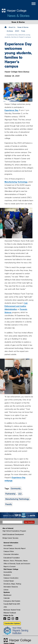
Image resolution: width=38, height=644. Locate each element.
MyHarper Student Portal (12, 610)
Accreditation (8, 546)
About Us (12, 27)
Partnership (10, 494)
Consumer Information (11, 554)
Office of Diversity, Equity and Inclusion (17, 564)
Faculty (9, 504)
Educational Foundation (12, 558)
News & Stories (18, 16)
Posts (23, 31)
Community (16, 488)
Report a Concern (10, 567)
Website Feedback (10, 613)
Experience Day (11, 110)
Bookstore (7, 575)
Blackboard (7, 595)
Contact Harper (9, 581)
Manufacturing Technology (16, 182)
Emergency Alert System (12, 601)
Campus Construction (11, 578)
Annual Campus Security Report (14, 548)
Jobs (5, 607)
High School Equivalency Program (14, 531)
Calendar (7, 598)
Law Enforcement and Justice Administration (16, 306)
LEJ (20, 494)
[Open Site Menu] (32, 4)
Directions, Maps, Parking (12, 584)
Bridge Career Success (10, 538)
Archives (10, 31)
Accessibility (8, 572)
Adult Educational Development (13, 534)
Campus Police (9, 551)
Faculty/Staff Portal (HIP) (12, 604)
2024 (17, 31)
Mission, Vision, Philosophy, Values (16, 561)
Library (6, 590)
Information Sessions (11, 587)
